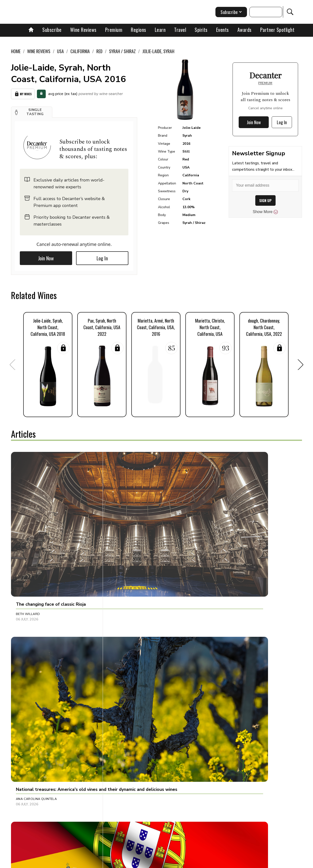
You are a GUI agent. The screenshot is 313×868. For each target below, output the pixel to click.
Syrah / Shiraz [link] (122, 51)
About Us (65, 862)
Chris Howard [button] (221, 640)
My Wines (23, 93)
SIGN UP (265, 200)
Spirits (201, 30)
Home (16, 51)
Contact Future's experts (99, 862)
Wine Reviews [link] (39, 51)
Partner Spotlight (277, 30)
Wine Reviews (83, 30)
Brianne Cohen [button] (125, 741)
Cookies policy (136, 862)
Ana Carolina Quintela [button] (132, 534)
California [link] (80, 51)
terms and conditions (199, 862)
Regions (139, 30)
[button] (32, 110)
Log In (102, 256)
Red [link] (99, 51)
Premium (114, 30)
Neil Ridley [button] (25, 741)
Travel (180, 30)
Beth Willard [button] (28, 534)
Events (223, 30)
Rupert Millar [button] (220, 534)
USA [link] (60, 51)
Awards (245, 30)
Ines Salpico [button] (27, 640)
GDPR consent (233, 862)
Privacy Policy (165, 862)
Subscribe (52, 30)
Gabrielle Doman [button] (127, 640)
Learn (160, 30)
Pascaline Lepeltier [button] (225, 741)
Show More (265, 212)
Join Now (46, 256)
